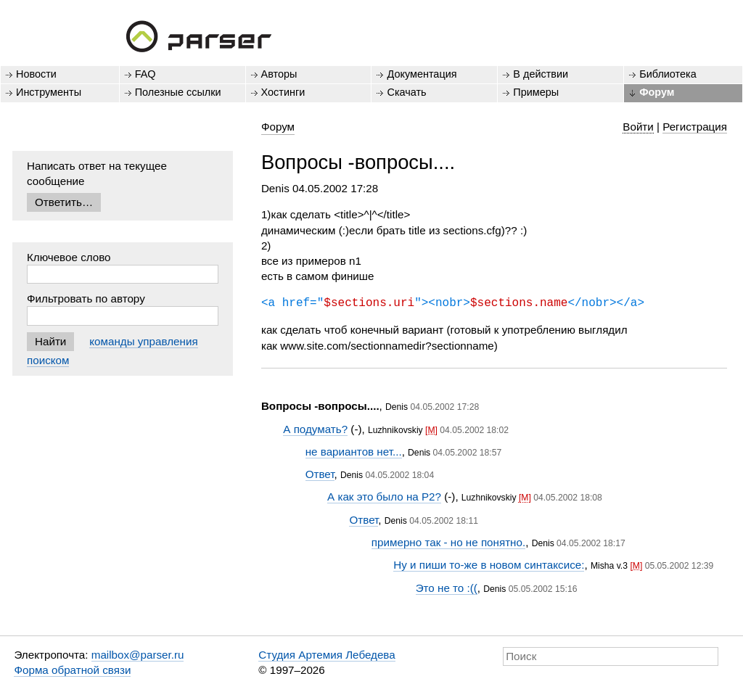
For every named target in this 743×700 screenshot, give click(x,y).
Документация (422, 74)
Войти (638, 127)
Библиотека (668, 74)
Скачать (406, 92)
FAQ (145, 74)
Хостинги (283, 92)
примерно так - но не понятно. (448, 542)
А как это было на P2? (384, 497)
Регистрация (695, 127)
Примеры (536, 92)
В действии (541, 74)
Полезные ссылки (178, 92)
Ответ (320, 474)
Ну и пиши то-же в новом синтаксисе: (489, 565)
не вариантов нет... (354, 452)
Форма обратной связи (72, 670)
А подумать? (315, 429)
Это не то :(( (447, 588)
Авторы (279, 74)
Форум (657, 92)
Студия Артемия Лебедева (327, 655)
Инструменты (49, 92)
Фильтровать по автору (86, 298)
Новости (36, 74)
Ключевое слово (69, 257)
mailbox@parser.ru (138, 655)
